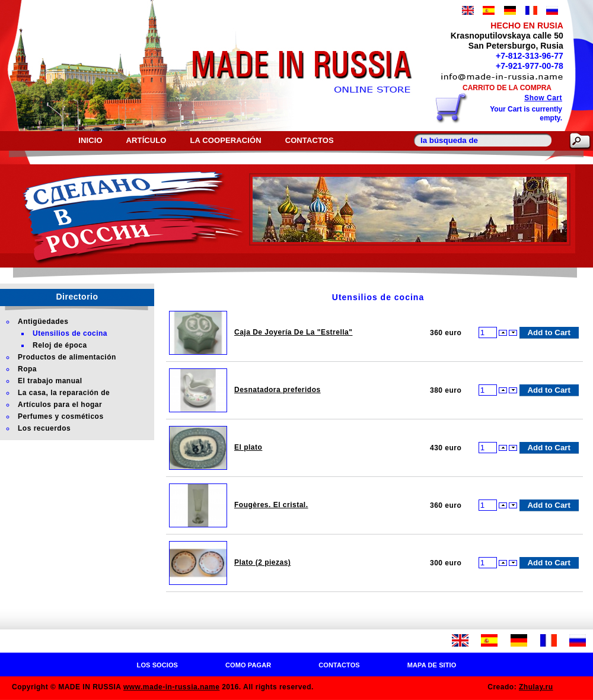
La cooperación (226, 140)
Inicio (90, 140)
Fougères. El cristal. (271, 505)
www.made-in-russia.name (171, 687)
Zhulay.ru (536, 687)
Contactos (310, 140)
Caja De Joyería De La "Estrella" (293, 332)
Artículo (146, 140)
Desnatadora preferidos (278, 390)
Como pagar (248, 665)
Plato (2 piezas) (262, 562)
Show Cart (543, 98)
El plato (248, 447)
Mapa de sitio (432, 665)
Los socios (157, 665)
